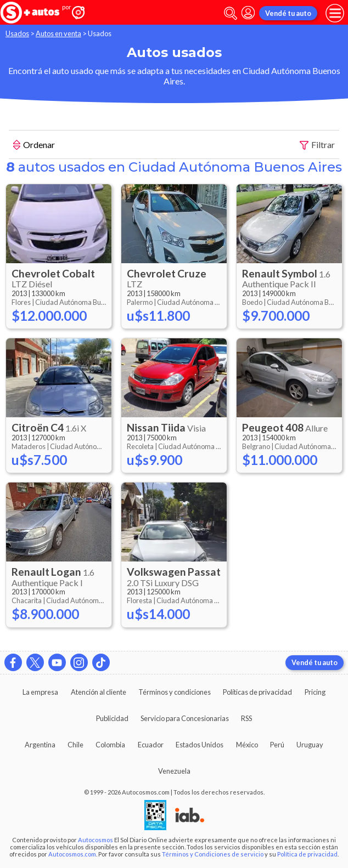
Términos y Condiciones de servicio (213, 854)
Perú (277, 745)
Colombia (110, 745)
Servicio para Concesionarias (185, 718)
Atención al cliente (99, 692)
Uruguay (310, 745)
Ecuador (151, 745)
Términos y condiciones (175, 692)
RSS (246, 718)
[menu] (335, 13)
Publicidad (112, 718)
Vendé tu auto (288, 13)
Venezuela (174, 771)
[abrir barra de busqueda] (231, 13)
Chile (75, 745)
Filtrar (317, 145)
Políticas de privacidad (257, 692)
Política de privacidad (307, 854)
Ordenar (34, 146)
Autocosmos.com (72, 854)
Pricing (315, 692)
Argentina (40, 745)
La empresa (40, 692)
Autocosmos (96, 840)
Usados (17, 33)
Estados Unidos (200, 745)
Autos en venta (58, 33)
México (247, 745)
